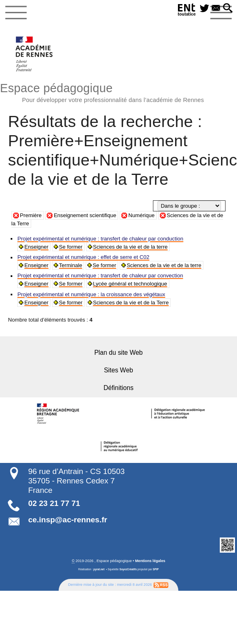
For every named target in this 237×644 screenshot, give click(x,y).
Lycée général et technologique (129, 284)
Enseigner (36, 247)
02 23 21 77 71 (54, 502)
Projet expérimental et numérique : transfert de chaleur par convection (99, 276)
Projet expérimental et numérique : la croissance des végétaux (90, 294)
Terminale (70, 265)
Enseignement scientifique (85, 215)
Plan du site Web (119, 352)
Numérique (141, 215)
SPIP (156, 569)
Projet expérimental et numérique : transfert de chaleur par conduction (99, 239)
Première (31, 215)
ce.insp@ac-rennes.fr (68, 519)
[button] (228, 9)
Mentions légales (150, 560)
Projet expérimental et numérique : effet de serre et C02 (82, 257)
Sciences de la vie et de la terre (129, 247)
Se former (70, 247)
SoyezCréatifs (128, 569)
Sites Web (118, 370)
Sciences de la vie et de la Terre (130, 303)
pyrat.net (99, 569)
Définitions (118, 387)
